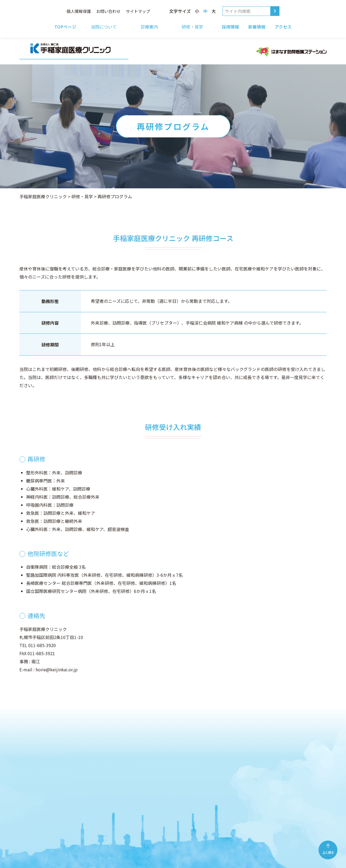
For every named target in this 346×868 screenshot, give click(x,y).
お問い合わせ (108, 11)
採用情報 (230, 27)
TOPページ (65, 27)
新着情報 (257, 27)
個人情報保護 (79, 11)
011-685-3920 (42, 645)
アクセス (283, 27)
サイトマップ (138, 11)
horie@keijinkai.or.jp (57, 669)
